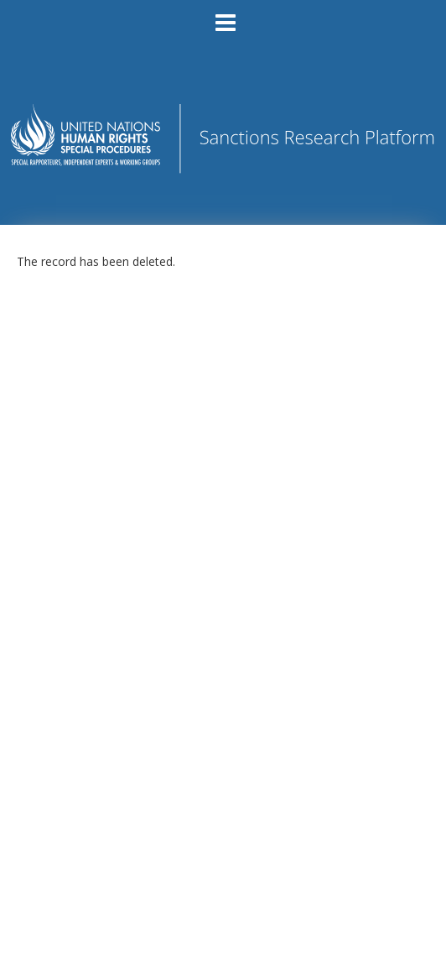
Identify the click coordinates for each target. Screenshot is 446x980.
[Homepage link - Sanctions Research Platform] (223, 168)
